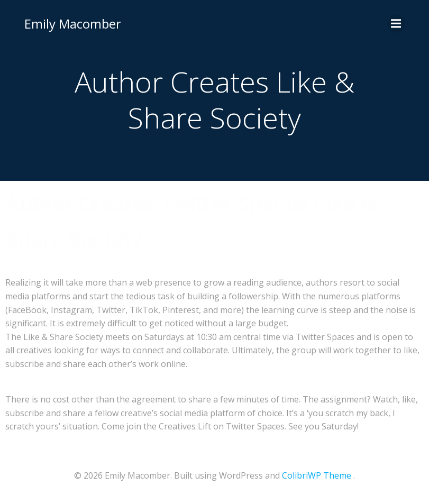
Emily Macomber (73, 24)
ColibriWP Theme (317, 475)
